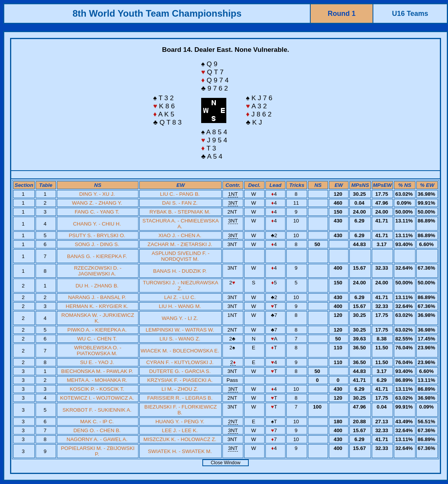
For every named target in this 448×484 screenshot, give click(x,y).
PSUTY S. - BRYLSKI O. (97, 235)
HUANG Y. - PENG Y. (180, 422)
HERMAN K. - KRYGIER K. (97, 306)
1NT (233, 194)
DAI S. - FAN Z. (180, 203)
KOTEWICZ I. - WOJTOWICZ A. (97, 398)
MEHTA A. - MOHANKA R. (97, 380)
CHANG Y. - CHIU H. (97, 224)
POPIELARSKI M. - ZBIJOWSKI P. (97, 451)
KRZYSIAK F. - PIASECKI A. (180, 380)
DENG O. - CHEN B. (97, 430)
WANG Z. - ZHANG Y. (97, 203)
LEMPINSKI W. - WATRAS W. (180, 330)
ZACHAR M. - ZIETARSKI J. (180, 244)
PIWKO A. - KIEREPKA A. (97, 330)
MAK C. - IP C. (97, 422)
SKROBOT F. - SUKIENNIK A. (97, 410)
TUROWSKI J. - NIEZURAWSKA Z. (180, 286)
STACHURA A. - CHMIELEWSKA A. (181, 224)
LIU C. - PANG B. (180, 194)
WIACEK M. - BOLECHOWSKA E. (180, 351)
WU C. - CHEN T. (97, 339)
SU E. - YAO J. (97, 362)
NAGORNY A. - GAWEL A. (97, 439)
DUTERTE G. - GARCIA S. (180, 371)
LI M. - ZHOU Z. (180, 389)
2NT (233, 422)
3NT (233, 203)
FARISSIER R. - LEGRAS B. (180, 398)
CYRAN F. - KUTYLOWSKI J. (180, 362)
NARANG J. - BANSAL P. (97, 297)
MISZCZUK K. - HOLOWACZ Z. (180, 439)
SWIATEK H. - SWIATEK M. (180, 451)
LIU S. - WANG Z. (180, 339)
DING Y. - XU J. (97, 194)
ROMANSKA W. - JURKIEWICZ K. (98, 318)
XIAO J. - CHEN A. (180, 235)
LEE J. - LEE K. (180, 430)
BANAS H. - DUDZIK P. (180, 271)
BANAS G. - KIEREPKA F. (97, 256)
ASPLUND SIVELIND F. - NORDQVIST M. (181, 256)
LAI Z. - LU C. (180, 297)
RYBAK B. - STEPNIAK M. (180, 212)
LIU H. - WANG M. (180, 306)
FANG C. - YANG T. (97, 212)
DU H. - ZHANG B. (97, 286)
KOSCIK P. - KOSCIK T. (97, 389)
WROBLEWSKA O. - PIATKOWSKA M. (97, 351)
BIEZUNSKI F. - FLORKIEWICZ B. (180, 410)
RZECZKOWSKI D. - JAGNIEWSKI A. (98, 271)
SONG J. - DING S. (97, 244)
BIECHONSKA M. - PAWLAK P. (97, 371)
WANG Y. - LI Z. (180, 318)
